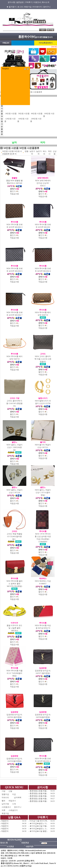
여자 (43, 142)
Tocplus (5, 69)
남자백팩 (18, 798)
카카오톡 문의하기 (46, 43)
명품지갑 (5, 794)
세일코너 (13, 801)
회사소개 (46, 2)
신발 (13, 791)
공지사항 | (12, 2)
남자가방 (5, 804)
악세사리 (6, 798)
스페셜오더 (13, 810)
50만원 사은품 (24, 114)
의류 (3, 810)
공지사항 (43, 787)
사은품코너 (6, 807)
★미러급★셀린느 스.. (39, 829)
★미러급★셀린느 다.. (39, 823)
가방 (3, 791)
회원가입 (5, 813)
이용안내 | (37, 2)
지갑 (14, 794)
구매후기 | (29, 2)
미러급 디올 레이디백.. (39, 821)
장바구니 (47, 7)
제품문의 (5, 821)
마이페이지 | (38, 7)
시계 (14, 804)
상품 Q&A (14, 817)
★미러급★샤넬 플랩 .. (39, 831)
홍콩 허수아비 (27, 37)
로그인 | (21, 7)
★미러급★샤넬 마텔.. (39, 826)
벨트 (3, 801)
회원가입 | (28, 7)
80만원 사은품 (37, 114)
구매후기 (43, 817)
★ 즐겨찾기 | (12, 7)
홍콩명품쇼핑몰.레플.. (39, 791)
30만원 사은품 (11, 114)
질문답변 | (20, 2)
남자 (14, 142)
